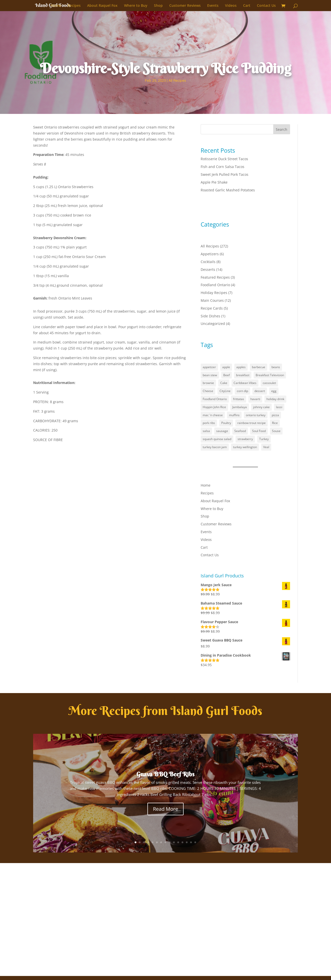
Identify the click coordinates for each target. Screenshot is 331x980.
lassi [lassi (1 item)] (279, 407)
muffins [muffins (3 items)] (234, 415)
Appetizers (210, 254)
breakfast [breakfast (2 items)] (243, 375)
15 (195, 842)
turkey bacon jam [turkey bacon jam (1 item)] (215, 447)
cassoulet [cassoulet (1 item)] (269, 383)
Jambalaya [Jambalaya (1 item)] (240, 407)
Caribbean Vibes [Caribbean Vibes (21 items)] (245, 383)
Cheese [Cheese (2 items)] (208, 391)
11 (178, 842)
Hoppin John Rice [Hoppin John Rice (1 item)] (214, 407)
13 (187, 842)
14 (191, 842)
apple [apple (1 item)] (226, 367)
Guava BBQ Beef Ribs (165, 774)
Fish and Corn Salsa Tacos (223, 167)
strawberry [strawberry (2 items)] (245, 439)
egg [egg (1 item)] (274, 391)
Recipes (74, 6)
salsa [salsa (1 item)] (206, 431)
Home (56, 6)
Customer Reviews (185, 6)
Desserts (208, 269)
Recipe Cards (212, 308)
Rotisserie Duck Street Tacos (224, 159)
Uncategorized (213, 324)
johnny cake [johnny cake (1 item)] (261, 407)
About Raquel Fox (102, 6)
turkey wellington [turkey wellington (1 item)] (245, 447)
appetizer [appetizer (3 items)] (209, 367)
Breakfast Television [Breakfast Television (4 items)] (270, 375)
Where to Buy (136, 6)
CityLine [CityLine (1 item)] (225, 391)
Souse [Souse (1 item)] (276, 431)
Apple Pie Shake (214, 182)
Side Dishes (210, 316)
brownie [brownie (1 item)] (208, 383)
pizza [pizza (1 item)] (275, 415)
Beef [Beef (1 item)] (227, 375)
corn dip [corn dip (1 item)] (242, 391)
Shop (158, 6)
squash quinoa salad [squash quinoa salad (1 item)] (217, 439)
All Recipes (177, 80)
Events (213, 6)
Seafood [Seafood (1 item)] (240, 431)
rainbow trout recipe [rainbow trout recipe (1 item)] (252, 423)
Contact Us (266, 6)
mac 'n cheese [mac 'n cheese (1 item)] (213, 415)
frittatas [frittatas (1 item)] (239, 399)
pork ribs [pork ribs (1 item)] (209, 423)
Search (282, 129)
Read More (165, 809)
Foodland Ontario (215, 285)
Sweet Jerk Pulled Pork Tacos (225, 174)
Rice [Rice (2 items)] (275, 423)
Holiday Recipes (214, 293)
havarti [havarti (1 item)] (255, 399)
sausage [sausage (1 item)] (222, 431)
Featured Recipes (215, 277)
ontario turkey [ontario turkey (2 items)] (256, 415)
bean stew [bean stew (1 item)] (210, 375)
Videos (231, 6)
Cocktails (208, 262)
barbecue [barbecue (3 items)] (259, 367)
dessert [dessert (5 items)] (260, 391)
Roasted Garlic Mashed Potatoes (228, 190)
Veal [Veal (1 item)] (266, 447)
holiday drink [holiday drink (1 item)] (275, 399)
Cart (247, 6)
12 (182, 842)
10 (174, 842)
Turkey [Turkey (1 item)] (264, 439)
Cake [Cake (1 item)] (224, 383)
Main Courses (212, 300)
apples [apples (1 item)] (241, 367)
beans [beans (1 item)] (276, 367)
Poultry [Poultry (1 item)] (226, 423)
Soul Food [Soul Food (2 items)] (259, 431)
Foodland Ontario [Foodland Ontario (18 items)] (215, 399)
